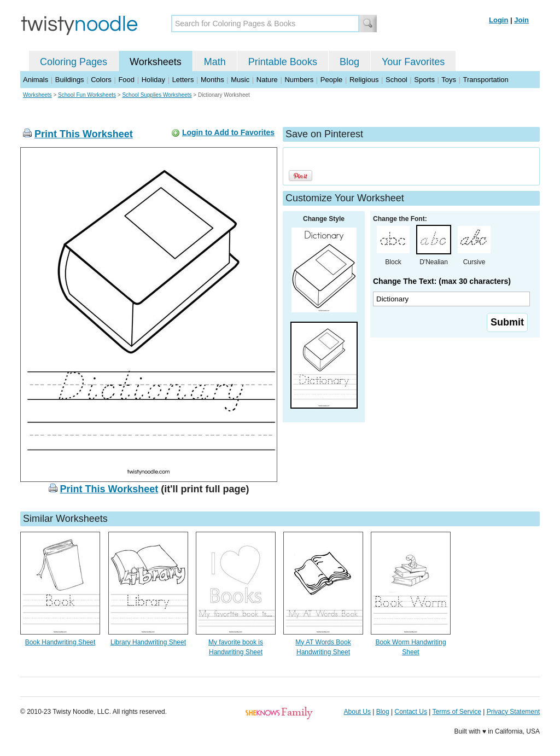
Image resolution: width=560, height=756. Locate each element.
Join (521, 20)
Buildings (70, 80)
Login (498, 20)
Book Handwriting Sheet (60, 642)
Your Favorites (413, 62)
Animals (36, 80)
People (331, 80)
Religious (364, 80)
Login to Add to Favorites (228, 132)
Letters (183, 80)
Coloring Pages (74, 62)
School (396, 80)
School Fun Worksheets (87, 95)
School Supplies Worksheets (157, 95)
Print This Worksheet (84, 134)
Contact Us (411, 712)
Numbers (299, 80)
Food (126, 80)
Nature (267, 80)
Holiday (153, 80)
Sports (424, 80)
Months (212, 80)
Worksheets (156, 62)
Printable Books (283, 62)
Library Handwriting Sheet (148, 642)
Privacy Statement (513, 712)
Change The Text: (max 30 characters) (442, 281)
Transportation (485, 80)
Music (240, 80)
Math (215, 62)
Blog (349, 62)
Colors (101, 80)
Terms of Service (456, 712)
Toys (449, 80)
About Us (357, 712)
